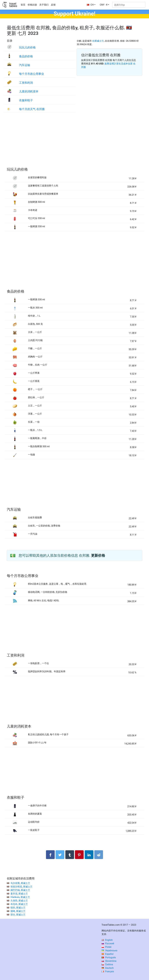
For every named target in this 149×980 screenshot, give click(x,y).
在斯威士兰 (98, 41)
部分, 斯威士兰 (18, 915)
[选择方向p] (129, 5)
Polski (107, 947)
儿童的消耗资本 (29, 91)
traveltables (13, 5)
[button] (104, 5)
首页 (23, 5)
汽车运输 (25, 65)
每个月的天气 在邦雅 (32, 109)
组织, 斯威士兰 (18, 908)
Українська (109, 950)
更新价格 (98, 556)
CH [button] (90, 5)
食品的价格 (26, 56)
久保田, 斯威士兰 (19, 901)
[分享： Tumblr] (70, 855)
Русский (108, 943)
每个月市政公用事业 (32, 74)
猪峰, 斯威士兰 (18, 911)
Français (108, 971)
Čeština (107, 964)
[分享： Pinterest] (79, 855)
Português (109, 957)
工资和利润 (26, 83)
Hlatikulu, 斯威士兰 (20, 897)
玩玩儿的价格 (27, 47)
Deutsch (108, 968)
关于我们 (44, 5)
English (107, 940)
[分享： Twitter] (60, 855)
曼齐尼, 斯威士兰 (19, 894)
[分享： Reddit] (99, 855)
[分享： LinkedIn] (89, 855)
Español (108, 954)
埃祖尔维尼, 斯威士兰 (21, 887)
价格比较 (32, 5)
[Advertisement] (74, 143)
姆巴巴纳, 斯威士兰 (20, 890)
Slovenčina (109, 961)
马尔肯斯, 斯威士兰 (20, 883)
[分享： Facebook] (50, 855)
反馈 (53, 5)
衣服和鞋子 (26, 100)
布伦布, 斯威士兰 (19, 904)
